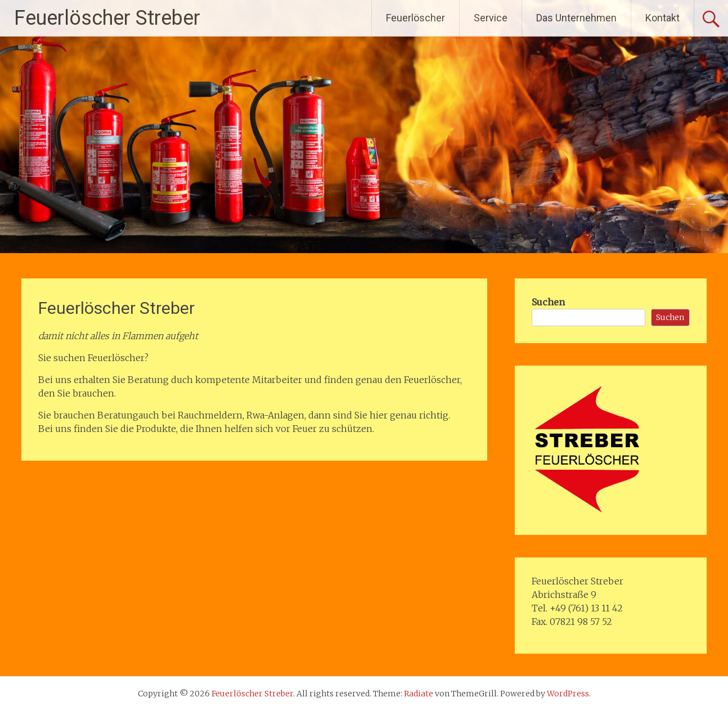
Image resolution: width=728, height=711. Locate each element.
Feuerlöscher (415, 18)
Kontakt (662, 18)
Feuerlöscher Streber (107, 18)
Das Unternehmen (576, 18)
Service (491, 18)
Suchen (548, 302)
